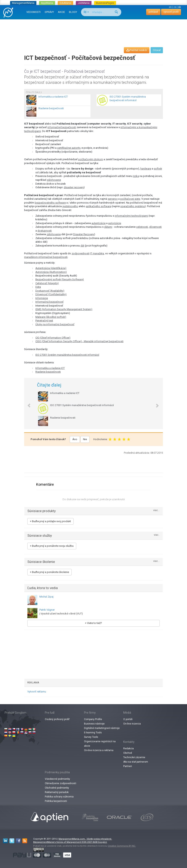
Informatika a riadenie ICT (50, 368)
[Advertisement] (94, 29)
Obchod (128, 753)
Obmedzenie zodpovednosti (61, 783)
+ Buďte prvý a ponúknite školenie (49, 572)
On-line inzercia (132, 724)
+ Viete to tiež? (93, 623)
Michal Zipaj (46, 597)
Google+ (103, 842)
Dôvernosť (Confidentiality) (51, 294)
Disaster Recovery (84, 234)
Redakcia (128, 748)
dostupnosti (45, 231)
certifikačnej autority (69, 148)
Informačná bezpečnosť (49, 302)
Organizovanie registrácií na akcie (100, 744)
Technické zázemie (134, 757)
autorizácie (115, 223)
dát (82, 246)
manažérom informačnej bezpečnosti (46, 257)
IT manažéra (97, 253)
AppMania (47, 3)
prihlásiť (153, 12)
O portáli (128, 719)
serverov (113, 199)
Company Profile (93, 719)
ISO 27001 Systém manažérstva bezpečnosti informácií (67, 355)
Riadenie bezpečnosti (48, 372)
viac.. (157, 535)
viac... (156, 510)
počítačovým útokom (91, 159)
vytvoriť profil (171, 12)
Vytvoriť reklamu (37, 692)
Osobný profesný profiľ (57, 719)
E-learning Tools (93, 733)
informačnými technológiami (131, 216)
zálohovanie (54, 180)
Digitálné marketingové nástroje (102, 728)
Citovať (157, 50)
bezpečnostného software (50, 203)
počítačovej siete (130, 199)
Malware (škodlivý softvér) (51, 317)
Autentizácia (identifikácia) (51, 268)
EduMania (65, 3)
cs (175, 7)
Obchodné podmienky (57, 788)
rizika (136, 176)
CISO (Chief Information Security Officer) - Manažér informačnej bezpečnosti (79, 341)
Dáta (38, 287)
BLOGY (73, 12)
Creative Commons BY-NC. (122, 846)
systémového (70, 206)
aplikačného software (99, 206)
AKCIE (61, 12)
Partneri (128, 766)
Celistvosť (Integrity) (47, 283)
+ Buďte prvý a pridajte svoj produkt (50, 521)
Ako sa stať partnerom (136, 762)
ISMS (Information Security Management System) (64, 309)
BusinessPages (105, 3)
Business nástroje (94, 724)
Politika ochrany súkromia (59, 797)
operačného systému (133, 206)
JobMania (84, 3)
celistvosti (142, 227)
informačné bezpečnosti (62, 127)
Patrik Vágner (47, 610)
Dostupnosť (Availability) (50, 291)
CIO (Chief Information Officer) (53, 338)
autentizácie (99, 223)
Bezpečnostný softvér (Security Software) (60, 279)
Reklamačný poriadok (57, 792)
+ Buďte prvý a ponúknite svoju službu (52, 546)
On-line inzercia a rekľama (99, 750)
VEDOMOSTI (33, 12)
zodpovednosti (81, 253)
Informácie (42, 298)
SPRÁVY (49, 12)
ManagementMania (23, 3)
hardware (146, 169)
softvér (158, 169)
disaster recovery (74, 187)
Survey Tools (91, 737)
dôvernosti (155, 227)
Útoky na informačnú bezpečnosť (55, 324)
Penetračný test (44, 321)
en (170, 7)
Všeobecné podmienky (57, 779)
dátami (108, 227)
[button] (27, 403)
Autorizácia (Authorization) (51, 272)
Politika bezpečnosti (56, 801)
